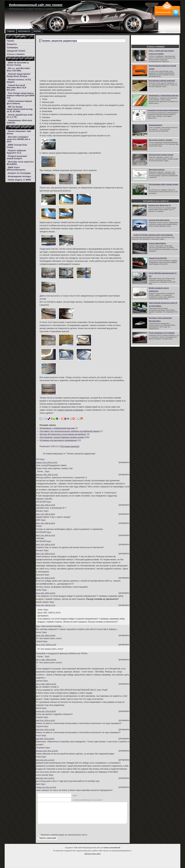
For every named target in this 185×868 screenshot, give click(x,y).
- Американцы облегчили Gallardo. (19, 122)
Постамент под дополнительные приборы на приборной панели (70, 431)
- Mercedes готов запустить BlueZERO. (20, 163)
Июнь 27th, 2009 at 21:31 (46, 605)
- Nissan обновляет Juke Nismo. (19, 132)
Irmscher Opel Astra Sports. (159, 220)
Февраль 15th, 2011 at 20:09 (47, 751)
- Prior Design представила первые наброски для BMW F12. (21, 95)
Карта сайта (96, 854)
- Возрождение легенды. (19, 176)
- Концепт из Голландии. (19, 173)
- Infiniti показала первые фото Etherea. (19, 102)
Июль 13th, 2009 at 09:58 (46, 635)
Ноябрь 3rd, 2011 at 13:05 (46, 787)
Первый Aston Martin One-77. (160, 205)
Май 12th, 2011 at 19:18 (45, 760)
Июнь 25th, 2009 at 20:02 (46, 593)
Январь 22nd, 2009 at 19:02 (47, 462)
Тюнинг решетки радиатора (59, 41)
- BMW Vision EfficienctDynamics (16, 169)
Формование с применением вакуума (163, 95)
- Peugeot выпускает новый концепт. (17, 157)
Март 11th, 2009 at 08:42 (46, 514)
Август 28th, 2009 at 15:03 (46, 684)
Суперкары (12, 47)
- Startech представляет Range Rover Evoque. (19, 75)
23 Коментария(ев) (71, 446)
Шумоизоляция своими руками (161, 155)
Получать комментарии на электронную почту (64, 835)
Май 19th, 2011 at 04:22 (45, 778)
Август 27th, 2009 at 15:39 (46, 645)
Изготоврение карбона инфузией (162, 81)
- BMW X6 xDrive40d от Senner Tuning (18, 64)
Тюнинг (11, 41)
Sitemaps (88, 854)
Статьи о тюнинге (16, 54)
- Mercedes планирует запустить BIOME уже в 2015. (18, 139)
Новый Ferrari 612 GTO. (158, 258)
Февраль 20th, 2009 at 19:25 (47, 475)
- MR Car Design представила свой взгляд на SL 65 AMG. (20, 109)
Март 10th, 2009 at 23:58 (46, 505)
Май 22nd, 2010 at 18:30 (45, 729)
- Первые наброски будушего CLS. (16, 152)
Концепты (12, 44)
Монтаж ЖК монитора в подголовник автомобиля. (63, 434)
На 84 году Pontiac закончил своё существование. (153, 235)
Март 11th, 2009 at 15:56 (46, 535)
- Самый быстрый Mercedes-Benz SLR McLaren (17, 88)
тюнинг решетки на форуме (70, 410)
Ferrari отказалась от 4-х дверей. (162, 333)
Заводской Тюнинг (16, 51)
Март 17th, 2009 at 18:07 (46, 578)
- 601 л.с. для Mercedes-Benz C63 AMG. (19, 69)
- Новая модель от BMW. (19, 180)
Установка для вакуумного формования (163, 110)
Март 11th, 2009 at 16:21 (46, 554)
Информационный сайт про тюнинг (36, 5)
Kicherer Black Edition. (157, 243)
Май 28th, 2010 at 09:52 (45, 739)
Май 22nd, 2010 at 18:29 (45, 720)
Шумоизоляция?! (156, 125)
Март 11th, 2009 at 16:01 (46, 544)
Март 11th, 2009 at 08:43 (46, 523)
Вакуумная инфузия (157, 170)
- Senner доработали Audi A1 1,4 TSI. (20, 116)
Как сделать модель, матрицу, (161, 140)
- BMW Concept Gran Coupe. (17, 146)
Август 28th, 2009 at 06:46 (46, 660)
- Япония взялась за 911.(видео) (19, 81)
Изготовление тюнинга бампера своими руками (62, 437)
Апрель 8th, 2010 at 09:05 (46, 711)
